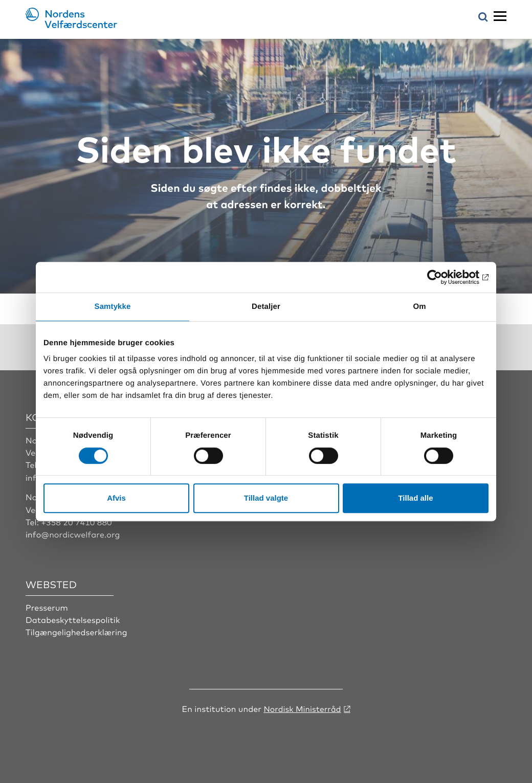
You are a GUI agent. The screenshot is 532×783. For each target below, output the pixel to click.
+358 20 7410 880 (76, 522)
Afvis (116, 498)
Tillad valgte (266, 498)
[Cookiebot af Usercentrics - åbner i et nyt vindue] (444, 277)
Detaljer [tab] (266, 307)
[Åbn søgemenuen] (483, 18)
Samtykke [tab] (113, 307)
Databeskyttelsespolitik (73, 619)
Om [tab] (419, 307)
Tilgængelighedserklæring (77, 632)
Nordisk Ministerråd (302, 708)
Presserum (47, 607)
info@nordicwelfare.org (73, 534)
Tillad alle (415, 498)
